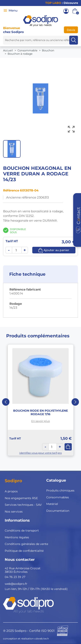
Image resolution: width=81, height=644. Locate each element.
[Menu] (5, 11)
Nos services (14, 512)
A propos (11, 491)
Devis (71, 30)
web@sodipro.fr (16, 584)
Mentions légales (17, 537)
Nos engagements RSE (21, 498)
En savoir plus (40, 421)
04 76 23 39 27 (15, 577)
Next (75, 402)
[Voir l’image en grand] (71, 129)
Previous (6, 402)
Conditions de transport (22, 531)
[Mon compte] (66, 11)
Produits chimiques (60, 490)
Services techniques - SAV (23, 505)
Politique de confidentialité (24, 551)
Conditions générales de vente (26, 544)
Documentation (58, 511)
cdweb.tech (42, 639)
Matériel (52, 504)
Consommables (58, 497)
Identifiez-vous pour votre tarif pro (41, 453)
